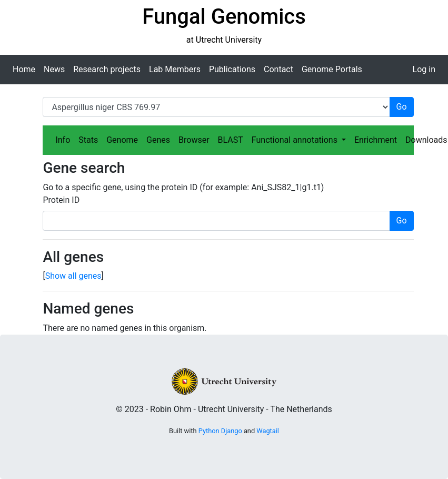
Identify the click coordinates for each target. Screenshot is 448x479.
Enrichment (376, 140)
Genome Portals (332, 69)
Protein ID (61, 200)
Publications (232, 69)
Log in (424, 69)
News (54, 69)
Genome (122, 140)
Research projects (107, 69)
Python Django (220, 431)
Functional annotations (296, 140)
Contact (278, 69)
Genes (158, 140)
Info (63, 140)
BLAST (231, 140)
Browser (194, 140)
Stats (88, 140)
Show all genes (73, 276)
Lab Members (175, 69)
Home (24, 69)
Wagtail (268, 431)
